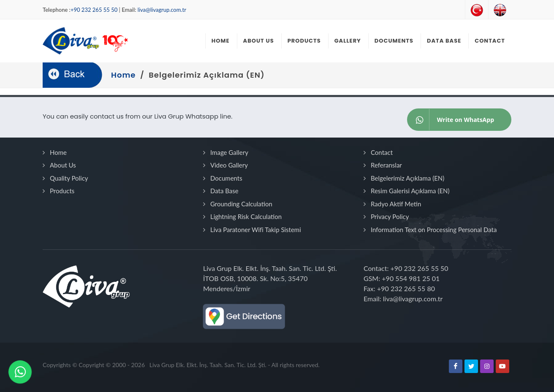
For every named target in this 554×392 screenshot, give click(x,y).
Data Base (224, 191)
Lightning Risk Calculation (246, 216)
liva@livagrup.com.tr (162, 10)
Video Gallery (229, 165)
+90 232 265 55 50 (94, 10)
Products (62, 191)
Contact (382, 152)
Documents (226, 178)
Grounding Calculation (241, 204)
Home (58, 152)
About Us (63, 165)
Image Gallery (229, 152)
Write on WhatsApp (451, 120)
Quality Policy (69, 178)
